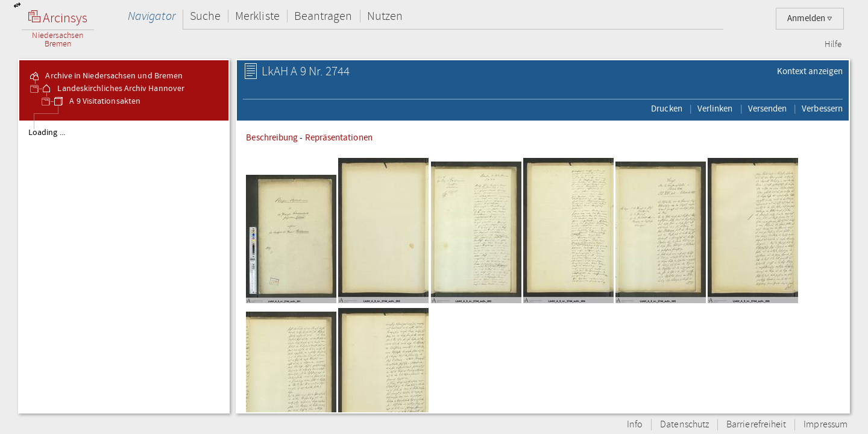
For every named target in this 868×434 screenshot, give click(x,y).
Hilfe (833, 45)
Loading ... (47, 133)
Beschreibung (272, 137)
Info (635, 425)
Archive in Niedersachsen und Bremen (105, 76)
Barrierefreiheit (756, 425)
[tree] (124, 266)
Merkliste (257, 16)
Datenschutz (684, 425)
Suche (205, 16)
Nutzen (385, 16)
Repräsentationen (339, 137)
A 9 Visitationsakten (96, 101)
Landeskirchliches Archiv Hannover (112, 89)
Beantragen (323, 16)
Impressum (826, 425)
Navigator (152, 16)
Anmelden (810, 18)
